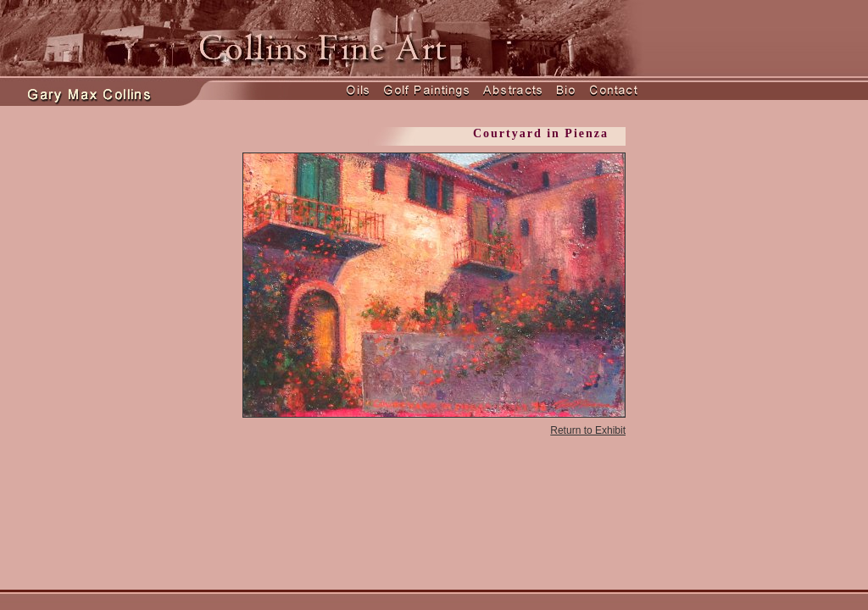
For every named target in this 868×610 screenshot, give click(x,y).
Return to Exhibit (588, 430)
